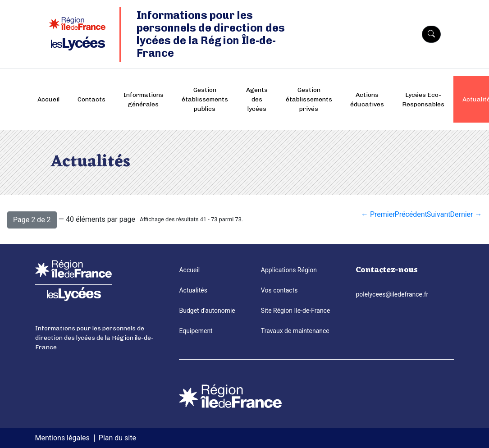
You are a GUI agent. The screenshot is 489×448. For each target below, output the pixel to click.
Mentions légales (62, 438)
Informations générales (144, 100)
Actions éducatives (367, 100)
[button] (32, 220)
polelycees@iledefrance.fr (392, 294)
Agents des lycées (257, 99)
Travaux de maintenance (295, 331)
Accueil (48, 99)
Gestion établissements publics (205, 99)
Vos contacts (279, 290)
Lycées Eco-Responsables (423, 100)
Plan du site (117, 438)
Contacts (91, 99)
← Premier (378, 214)
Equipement (196, 331)
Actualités (193, 290)
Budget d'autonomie (207, 311)
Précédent (411, 214)
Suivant (439, 214)
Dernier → (466, 214)
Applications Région (289, 270)
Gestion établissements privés (309, 99)
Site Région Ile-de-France (296, 311)
